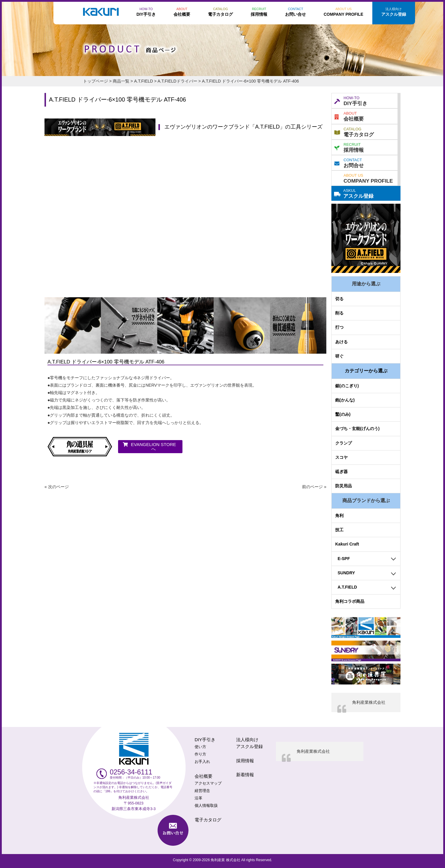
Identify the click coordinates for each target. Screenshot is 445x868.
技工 (339, 530)
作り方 (200, 754)
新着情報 (245, 775)
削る (339, 313)
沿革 (198, 798)
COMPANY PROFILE (368, 178)
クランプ (344, 443)
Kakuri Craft (347, 544)
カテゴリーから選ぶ (366, 371)
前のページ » (314, 487)
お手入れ (202, 762)
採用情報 (349, 147)
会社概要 (349, 116)
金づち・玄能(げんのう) (357, 429)
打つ (339, 327)
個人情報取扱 (206, 806)
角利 (339, 516)
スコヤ (341, 457)
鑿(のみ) (343, 414)
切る (339, 299)
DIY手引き (351, 100)
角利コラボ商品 (350, 601)
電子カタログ (354, 132)
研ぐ (339, 356)
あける (341, 342)
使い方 (200, 747)
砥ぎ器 (341, 472)
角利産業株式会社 (369, 702)
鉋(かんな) (345, 400)
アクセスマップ (208, 783)
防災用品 (344, 486)
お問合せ (349, 162)
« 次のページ (57, 487)
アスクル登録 (354, 193)
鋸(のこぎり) (347, 386)
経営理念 (202, 791)
